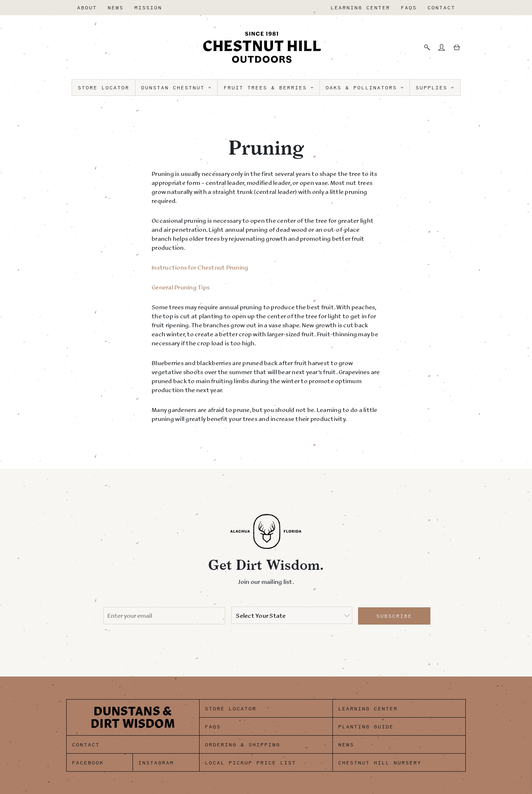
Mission (148, 8)
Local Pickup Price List (251, 763)
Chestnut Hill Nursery (380, 763)
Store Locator (104, 88)
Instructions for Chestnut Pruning (200, 267)
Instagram (156, 763)
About (87, 8)
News (116, 8)
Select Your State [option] (261, 616)
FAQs (409, 8)
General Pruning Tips (181, 287)
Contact (441, 8)
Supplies (435, 88)
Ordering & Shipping (243, 745)
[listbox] (292, 615)
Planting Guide (366, 727)
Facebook (88, 763)
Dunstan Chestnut (176, 88)
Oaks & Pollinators (365, 88)
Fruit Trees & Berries (269, 88)
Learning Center (360, 8)
